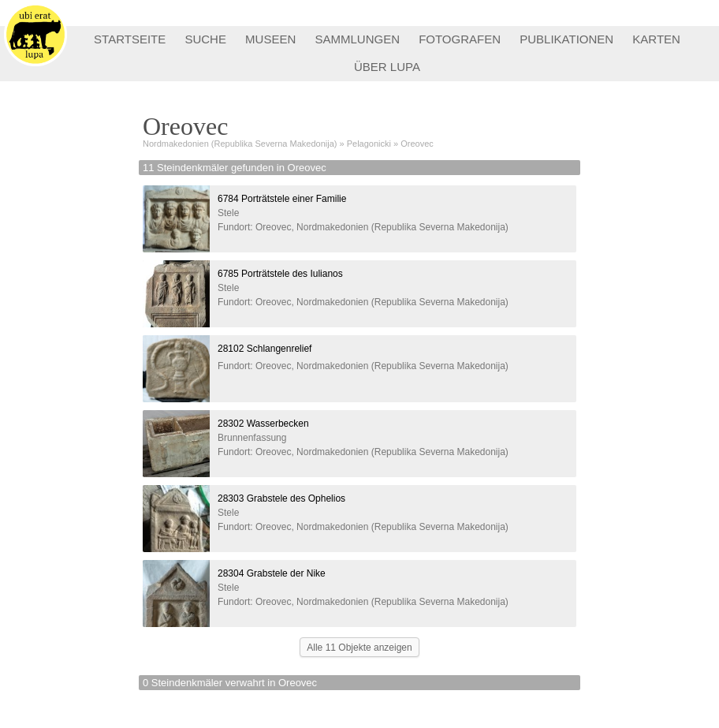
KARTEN (656, 39)
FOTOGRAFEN (460, 39)
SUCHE (205, 39)
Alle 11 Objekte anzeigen (359, 648)
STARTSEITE (130, 39)
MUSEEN (270, 39)
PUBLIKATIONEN (566, 39)
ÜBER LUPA (387, 67)
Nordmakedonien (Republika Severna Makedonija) (240, 144)
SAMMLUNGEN (357, 39)
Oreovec (417, 144)
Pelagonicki (369, 144)
